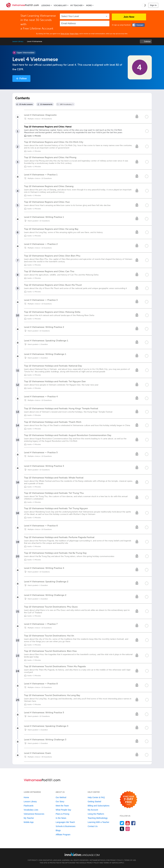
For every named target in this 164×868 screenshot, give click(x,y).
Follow (23, 79)
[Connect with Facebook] (138, 25)
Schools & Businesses (66, 826)
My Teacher (76, 5)
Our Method (61, 797)
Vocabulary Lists (31, 810)
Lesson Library (18, 41)
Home (26, 797)
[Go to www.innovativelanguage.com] (82, 854)
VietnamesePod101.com (100, 860)
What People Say (63, 810)
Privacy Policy (74, 34)
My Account (93, 810)
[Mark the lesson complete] (147, 131)
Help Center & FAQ (96, 797)
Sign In (153, 5)
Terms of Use (65, 34)
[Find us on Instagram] (128, 829)
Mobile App (29, 822)
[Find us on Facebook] (133, 823)
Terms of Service (111, 863)
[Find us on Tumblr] (122, 829)
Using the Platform (96, 814)
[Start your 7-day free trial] (129, 800)
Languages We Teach (65, 822)
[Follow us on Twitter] (122, 823)
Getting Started (94, 802)
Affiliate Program (63, 835)
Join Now (129, 17)
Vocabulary (60, 5)
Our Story (60, 802)
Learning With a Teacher (98, 822)
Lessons (46, 5)
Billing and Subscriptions (98, 806)
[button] (144, 5)
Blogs (58, 830)
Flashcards (29, 806)
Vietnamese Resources (34, 814)
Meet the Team (62, 806)
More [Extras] (89, 5)
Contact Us (93, 826)
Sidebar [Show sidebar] (147, 41)
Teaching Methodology (98, 818)
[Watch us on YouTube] (128, 823)
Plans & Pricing (62, 814)
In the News (61, 818)
